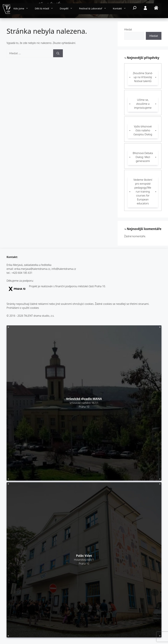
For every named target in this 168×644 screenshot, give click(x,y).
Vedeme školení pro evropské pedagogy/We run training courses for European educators (143, 192)
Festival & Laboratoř (94, 9)
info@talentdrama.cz (64, 269)
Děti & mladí (46, 9)
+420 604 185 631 (22, 273)
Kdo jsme (22, 9)
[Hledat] (58, 53)
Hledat (128, 30)
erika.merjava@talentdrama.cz (32, 269)
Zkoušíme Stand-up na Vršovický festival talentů (143, 78)
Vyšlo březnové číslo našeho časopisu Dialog (143, 131)
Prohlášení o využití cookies (23, 308)
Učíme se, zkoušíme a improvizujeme (143, 104)
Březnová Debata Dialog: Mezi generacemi (143, 157)
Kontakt (121, 9)
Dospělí (68, 9)
